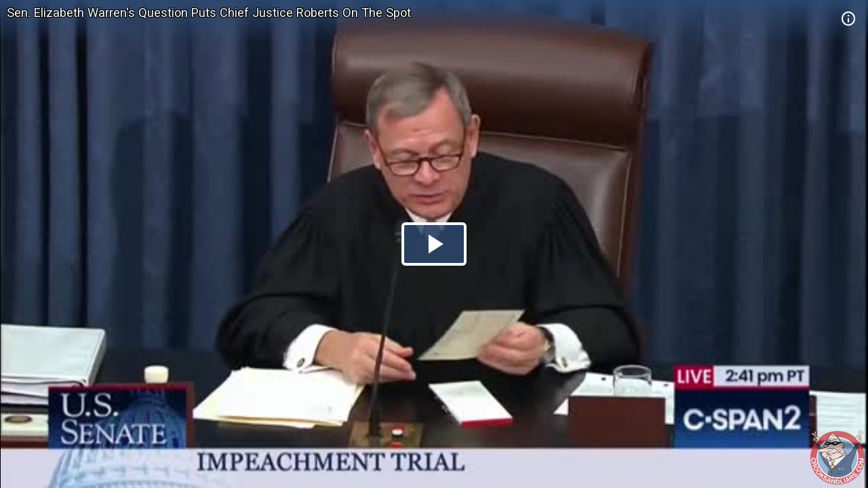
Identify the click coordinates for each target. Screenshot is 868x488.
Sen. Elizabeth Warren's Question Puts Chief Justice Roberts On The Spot (209, 13)
